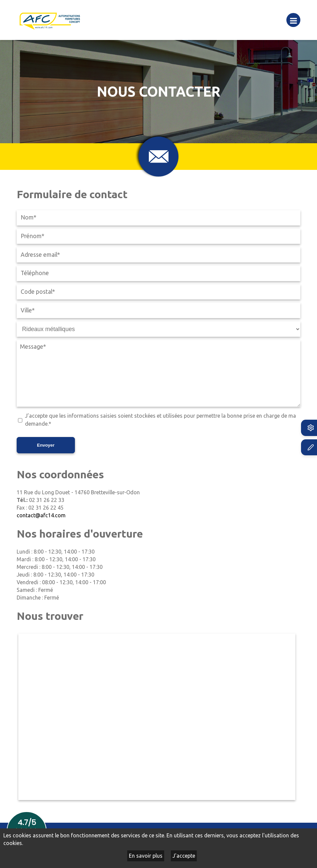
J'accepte (184, 856)
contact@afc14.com (41, 515)
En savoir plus (146, 856)
